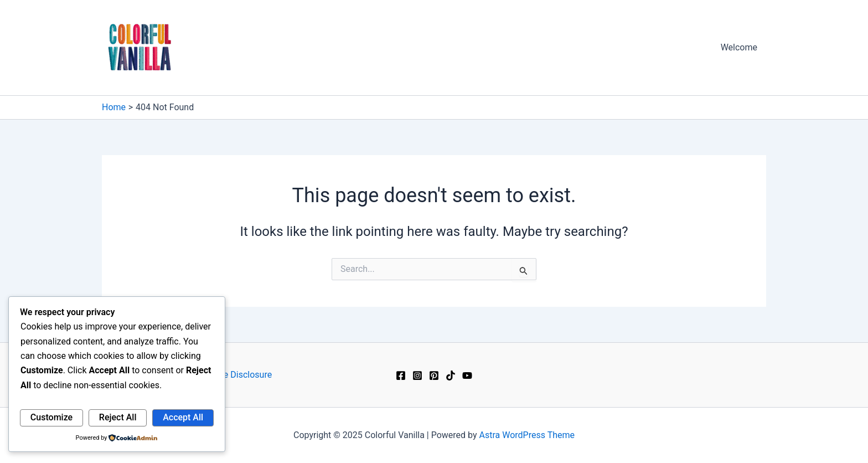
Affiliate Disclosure (235, 375)
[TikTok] (451, 375)
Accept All (183, 417)
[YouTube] (467, 375)
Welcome (739, 47)
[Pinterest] (434, 375)
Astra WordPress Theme (527, 435)
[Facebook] (401, 375)
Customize (51, 417)
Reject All (118, 417)
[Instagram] (417, 375)
